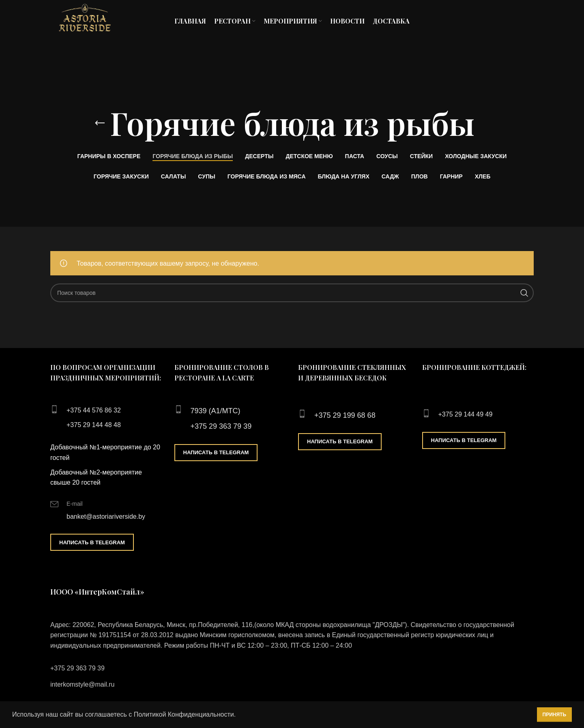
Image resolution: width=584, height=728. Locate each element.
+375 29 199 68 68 (345, 415)
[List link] (292, 668)
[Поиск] (292, 293)
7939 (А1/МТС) (216, 411)
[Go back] (100, 123)
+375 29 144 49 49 (466, 414)
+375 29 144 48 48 (94, 425)
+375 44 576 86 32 (94, 410)
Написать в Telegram (92, 542)
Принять (555, 715)
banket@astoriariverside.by (106, 516)
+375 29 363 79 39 (221, 426)
